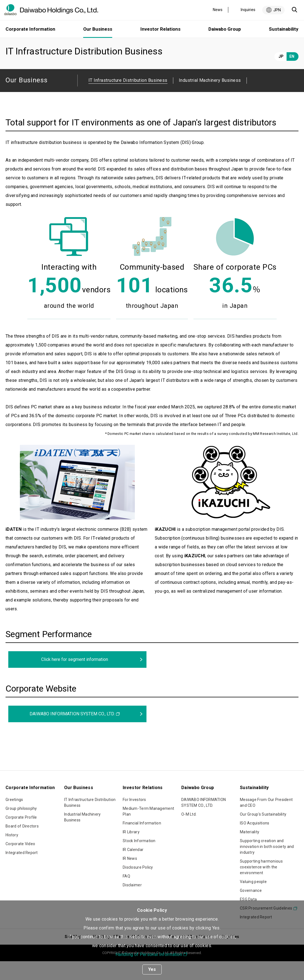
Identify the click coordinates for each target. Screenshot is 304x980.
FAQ (126, 895)
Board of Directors (22, 845)
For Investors (134, 818)
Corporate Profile (21, 836)
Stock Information (139, 860)
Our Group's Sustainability (263, 833)
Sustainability (284, 29)
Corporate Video (20, 863)
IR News (130, 877)
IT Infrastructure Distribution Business (90, 821)
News (218, 10)
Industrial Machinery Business (210, 99)
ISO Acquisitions (255, 842)
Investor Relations (160, 29)
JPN (277, 10)
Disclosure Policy (138, 886)
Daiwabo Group (225, 29)
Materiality (250, 851)
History (12, 854)
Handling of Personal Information (149, 954)
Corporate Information (30, 29)
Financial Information (142, 842)
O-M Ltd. (189, 833)
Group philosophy (21, 827)
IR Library (131, 851)
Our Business (38, 45)
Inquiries (248, 10)
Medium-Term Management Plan (148, 830)
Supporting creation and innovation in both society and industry (267, 865)
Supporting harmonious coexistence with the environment (261, 886)
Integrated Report (22, 871)
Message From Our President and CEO (266, 821)
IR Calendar (133, 868)
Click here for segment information (75, 678)
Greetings (14, 818)
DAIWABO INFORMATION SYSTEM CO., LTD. (72, 733)
